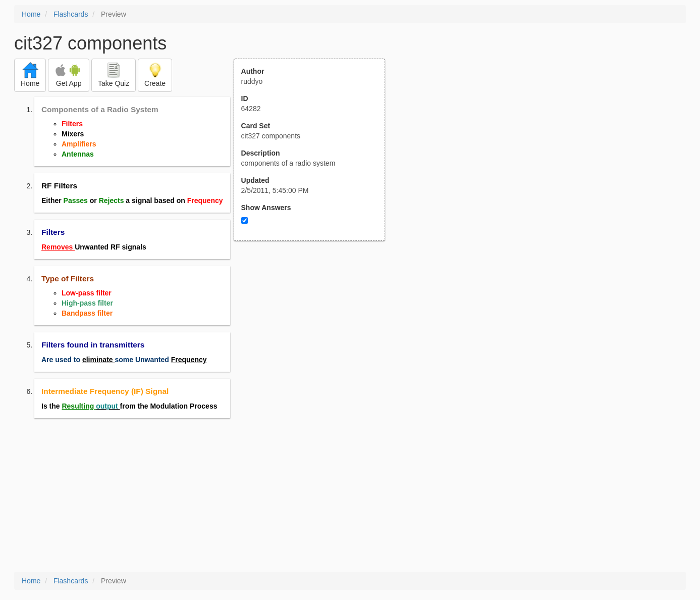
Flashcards (71, 14)
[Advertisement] (315, 340)
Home (31, 14)
